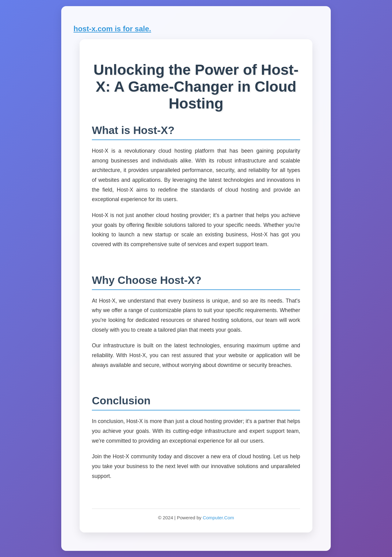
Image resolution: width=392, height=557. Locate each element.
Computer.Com (218, 518)
